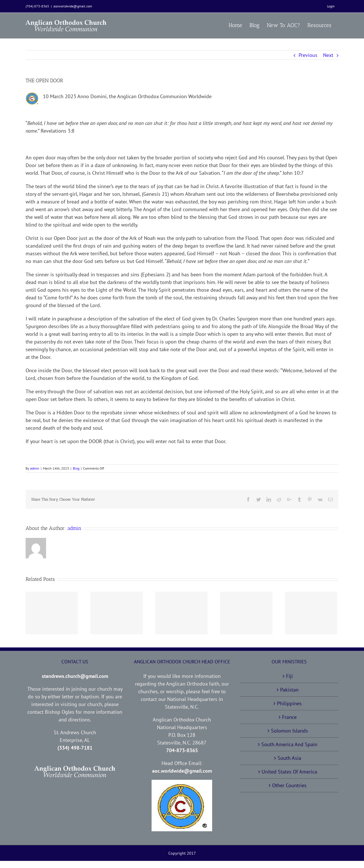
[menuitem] (331, 6)
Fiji (289, 676)
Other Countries (289, 785)
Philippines (289, 703)
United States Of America (289, 772)
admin (35, 468)
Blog (76, 468)
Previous (308, 55)
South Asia (289, 758)
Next (328, 55)
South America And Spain (289, 744)
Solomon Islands (289, 731)
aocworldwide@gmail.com (73, 6)
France (289, 717)
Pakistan (289, 690)
